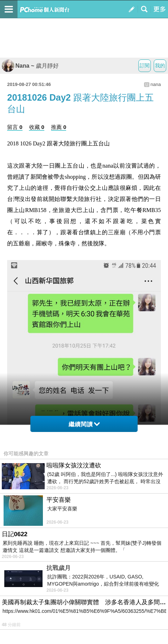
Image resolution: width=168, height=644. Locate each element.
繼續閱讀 (84, 424)
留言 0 (15, 127)
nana (156, 84)
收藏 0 (37, 127)
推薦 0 (59, 127)
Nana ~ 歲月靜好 (30, 66)
